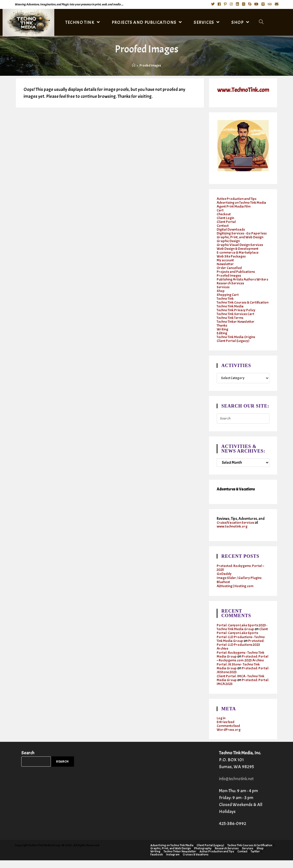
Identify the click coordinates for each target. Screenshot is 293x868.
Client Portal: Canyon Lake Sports (243, 641)
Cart (220, 210)
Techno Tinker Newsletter (237, 329)
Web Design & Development (239, 248)
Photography (203, 856)
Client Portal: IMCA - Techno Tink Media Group (242, 686)
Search (28, 761)
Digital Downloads (232, 229)
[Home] (134, 66)
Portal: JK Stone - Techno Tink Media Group (239, 674)
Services (223, 291)
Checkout (224, 214)
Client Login (226, 218)
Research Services (231, 287)
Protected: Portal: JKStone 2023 (237, 678)
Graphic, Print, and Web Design (241, 237)
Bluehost (224, 590)
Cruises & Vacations (196, 862)
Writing (223, 337)
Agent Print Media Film (234, 206)
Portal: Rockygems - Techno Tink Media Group (242, 662)
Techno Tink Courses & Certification (234, 308)
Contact (223, 225)
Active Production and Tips (237, 199)
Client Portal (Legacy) (233, 348)
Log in (221, 726)
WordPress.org (229, 737)
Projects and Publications (236, 271)
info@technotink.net (238, 786)
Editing (222, 341)
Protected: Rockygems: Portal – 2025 (241, 575)
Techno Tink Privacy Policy (237, 318)
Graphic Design (229, 241)
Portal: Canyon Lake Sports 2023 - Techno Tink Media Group (242, 635)
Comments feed (229, 733)
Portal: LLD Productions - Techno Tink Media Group (242, 647)
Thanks (222, 333)
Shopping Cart (228, 298)
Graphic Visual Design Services (241, 245)
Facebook (157, 862)
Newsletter (226, 264)
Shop (221, 294)
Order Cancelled (229, 268)
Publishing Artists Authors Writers (238, 281)
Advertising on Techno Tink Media (243, 202)
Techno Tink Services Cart (236, 321)
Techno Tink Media (231, 314)
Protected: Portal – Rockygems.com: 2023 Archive (243, 666)
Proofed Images (229, 275)
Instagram (173, 862)
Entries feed (226, 730)
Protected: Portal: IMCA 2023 (237, 690)
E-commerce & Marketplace (238, 252)
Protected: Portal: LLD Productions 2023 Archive (241, 652)
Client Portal (227, 222)
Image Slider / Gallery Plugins (240, 586)
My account (226, 260)
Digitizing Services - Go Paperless (243, 233)
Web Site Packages (232, 256)
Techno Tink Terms (231, 325)
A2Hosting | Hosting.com (237, 594)
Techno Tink (226, 302)
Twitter (255, 859)
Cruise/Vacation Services (236, 530)
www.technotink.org (233, 534)
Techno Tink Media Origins (237, 344)
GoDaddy (224, 581)
